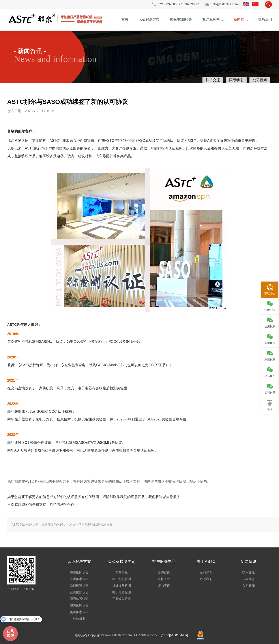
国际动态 (236, 80)
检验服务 (79, 619)
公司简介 (206, 572)
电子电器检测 (122, 592)
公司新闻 (260, 80)
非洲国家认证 (79, 579)
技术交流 (213, 80)
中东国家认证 (79, 572)
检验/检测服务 (181, 19)
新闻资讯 (241, 19)
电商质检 (122, 572)
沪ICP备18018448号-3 (176, 635)
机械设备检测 (122, 586)
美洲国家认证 (79, 612)
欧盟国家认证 (79, 586)
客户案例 (164, 572)
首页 (125, 19)
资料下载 (164, 579)
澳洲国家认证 (79, 605)
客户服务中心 (213, 19)
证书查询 (164, 586)
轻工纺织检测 (122, 579)
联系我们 (265, 19)
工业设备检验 (122, 599)
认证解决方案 (149, 19)
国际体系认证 (79, 599)
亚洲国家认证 (79, 592)
